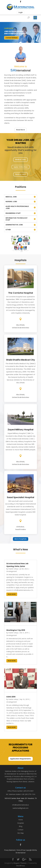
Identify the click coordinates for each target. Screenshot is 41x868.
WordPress (21, 866)
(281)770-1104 (30, 794)
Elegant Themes (20, 863)
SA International (20, 853)
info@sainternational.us (21, 805)
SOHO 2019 (11, 697)
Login (21, 12)
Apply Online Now (21, 167)
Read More (20, 130)
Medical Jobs (20, 160)
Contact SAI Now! (12, 38)
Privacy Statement (10, 850)
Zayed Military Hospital (20, 430)
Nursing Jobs (20, 174)
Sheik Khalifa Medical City (20, 360)
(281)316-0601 (29, 791)
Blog (21, 826)
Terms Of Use (21, 850)
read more (12, 594)
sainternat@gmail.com (20, 808)
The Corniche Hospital (21, 293)
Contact (20, 830)
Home (21, 820)
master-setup (13, 569)
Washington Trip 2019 (16, 630)
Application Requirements (20, 759)
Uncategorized (11, 571)
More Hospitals (21, 539)
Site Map (20, 833)
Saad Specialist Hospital (20, 497)
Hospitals (21, 823)
